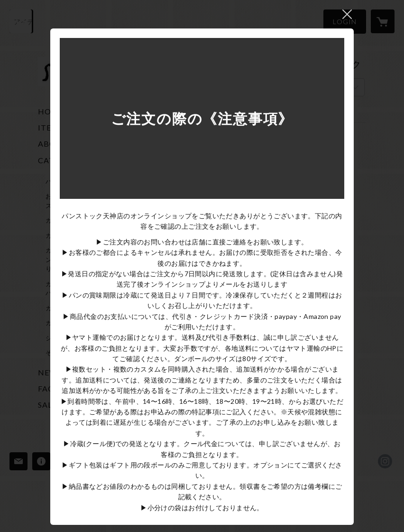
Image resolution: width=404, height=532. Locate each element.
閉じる (347, 14)
